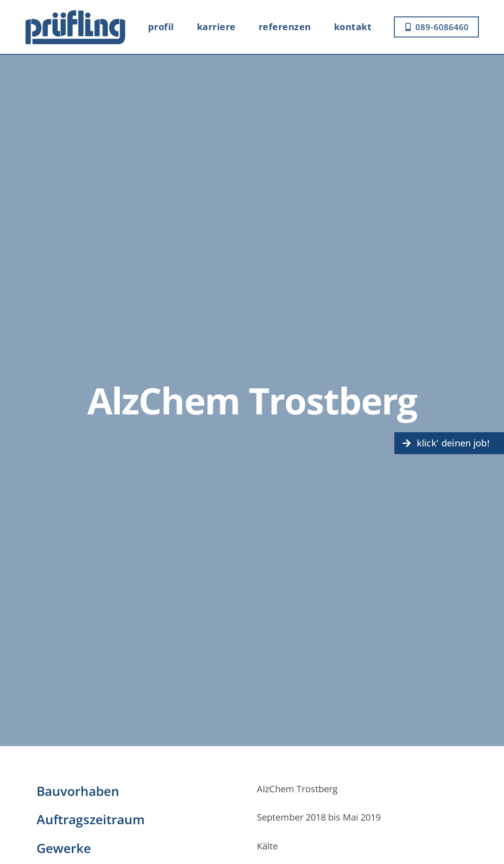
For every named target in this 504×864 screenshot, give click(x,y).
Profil (161, 27)
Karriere (216, 27)
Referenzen (285, 27)
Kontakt (353, 27)
